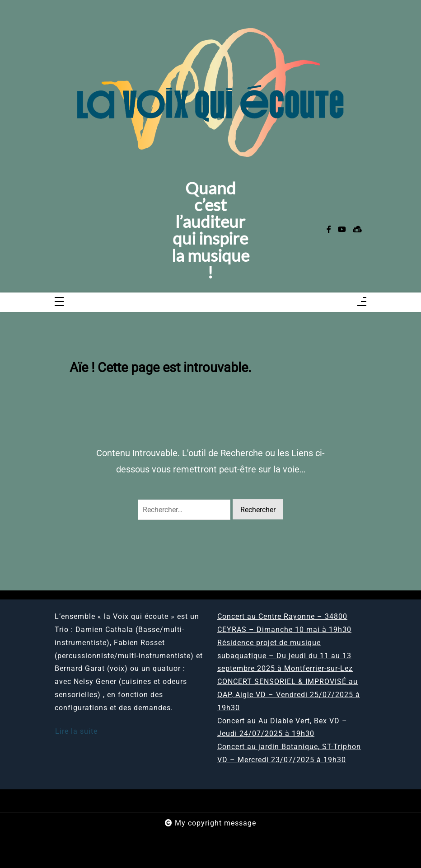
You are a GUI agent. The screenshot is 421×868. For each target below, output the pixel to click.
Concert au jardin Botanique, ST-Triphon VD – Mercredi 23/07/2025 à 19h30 (289, 753)
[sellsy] (357, 230)
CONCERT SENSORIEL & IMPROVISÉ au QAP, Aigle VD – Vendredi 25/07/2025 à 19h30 (289, 695)
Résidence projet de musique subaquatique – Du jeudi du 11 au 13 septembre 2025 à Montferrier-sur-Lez (285, 656)
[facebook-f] (329, 230)
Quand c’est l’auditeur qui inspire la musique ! (210, 230)
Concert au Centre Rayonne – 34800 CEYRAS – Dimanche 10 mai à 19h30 (284, 623)
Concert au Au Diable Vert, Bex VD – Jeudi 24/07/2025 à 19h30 (282, 727)
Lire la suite (76, 731)
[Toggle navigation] (59, 302)
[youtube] (342, 230)
